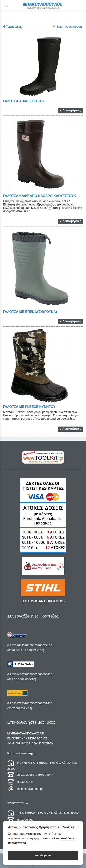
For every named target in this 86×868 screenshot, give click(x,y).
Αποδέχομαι (43, 855)
